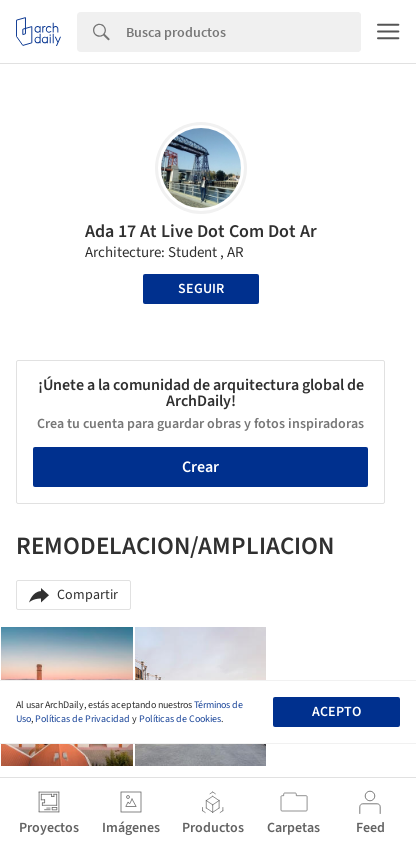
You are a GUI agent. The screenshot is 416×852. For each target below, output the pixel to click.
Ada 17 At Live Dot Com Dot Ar (201, 231)
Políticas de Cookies (180, 719)
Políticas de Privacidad (82, 719)
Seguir (201, 289)
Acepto (336, 712)
